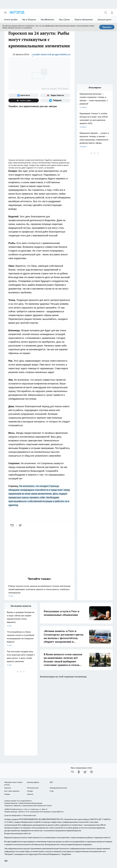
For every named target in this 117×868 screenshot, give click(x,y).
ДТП (51, 782)
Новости (30, 794)
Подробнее (66, 854)
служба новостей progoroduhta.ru (51, 54)
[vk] (12, 525)
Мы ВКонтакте (47, 20)
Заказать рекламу (106, 20)
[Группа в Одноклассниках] (79, 772)
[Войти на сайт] (112, 13)
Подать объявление (84, 20)
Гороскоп (8, 788)
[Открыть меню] (5, 13)
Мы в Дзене (64, 20)
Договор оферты (33, 782)
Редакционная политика (58, 788)
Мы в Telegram (29, 20)
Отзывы (30, 791)
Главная (7, 794)
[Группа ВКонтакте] (24, 95)
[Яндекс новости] (55, 95)
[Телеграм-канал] (55, 100)
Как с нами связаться (12, 791)
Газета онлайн (11, 20)
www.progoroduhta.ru (24, 801)
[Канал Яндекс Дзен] (24, 100)
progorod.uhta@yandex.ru (14, 815)
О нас (52, 791)
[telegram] (21, 525)
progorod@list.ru (58, 812)
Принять (107, 27)
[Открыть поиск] (106, 13)
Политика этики (33, 788)
